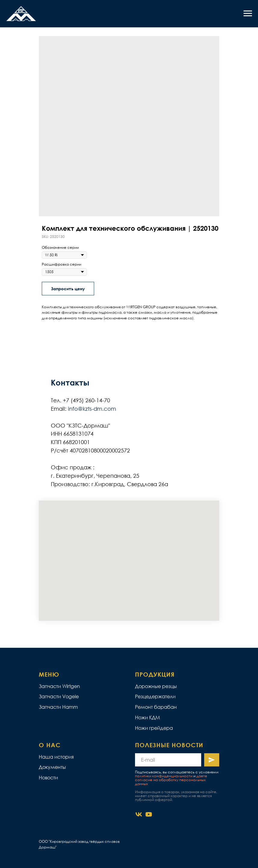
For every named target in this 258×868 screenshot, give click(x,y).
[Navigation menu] (248, 14)
